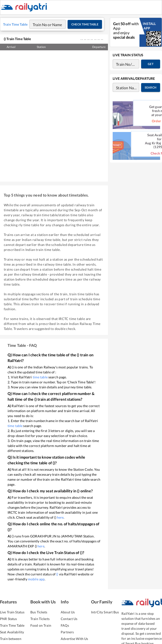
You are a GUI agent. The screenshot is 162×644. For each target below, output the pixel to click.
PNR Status (8, 625)
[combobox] (43, 30)
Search (151, 93)
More (153, 10)
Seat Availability (12, 638)
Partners (67, 638)
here (60, 523)
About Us (68, 618)
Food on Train (41, 631)
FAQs (65, 631)
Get (151, 70)
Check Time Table (85, 30)
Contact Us (69, 625)
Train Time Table (12, 631)
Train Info (134, 10)
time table (40, 383)
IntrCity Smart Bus (105, 618)
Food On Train (112, 10)
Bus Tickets (39, 618)
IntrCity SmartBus (86, 10)
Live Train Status (12, 618)
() (57, 580)
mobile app (36, 585)
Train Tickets (60, 10)
